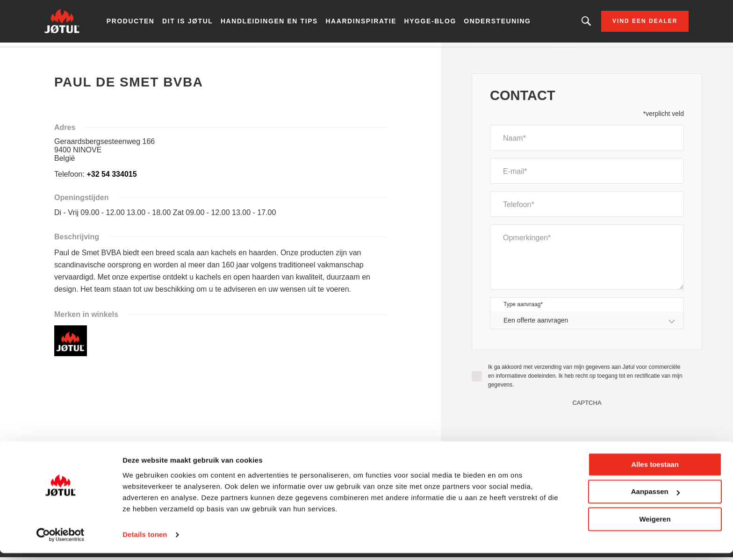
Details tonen (145, 542)
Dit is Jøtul (201, 23)
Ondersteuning (494, 23)
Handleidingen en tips (278, 23)
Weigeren (655, 526)
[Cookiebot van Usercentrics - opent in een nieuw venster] (61, 542)
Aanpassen (655, 499)
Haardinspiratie (364, 23)
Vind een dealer (628, 23)
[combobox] (587, 325)
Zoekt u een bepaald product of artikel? (569, 23)
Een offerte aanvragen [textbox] (536, 324)
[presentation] (587, 429)
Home (69, 56)
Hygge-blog (430, 23)
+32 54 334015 (111, 178)
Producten (147, 23)
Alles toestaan (655, 471)
